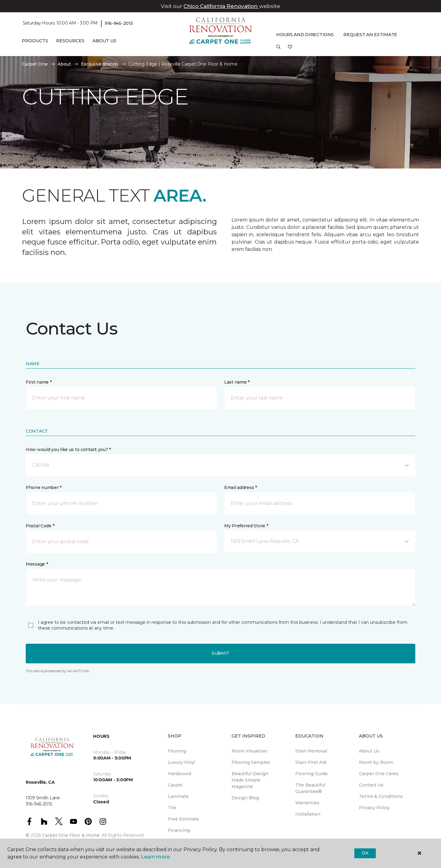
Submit (221, 653)
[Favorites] (290, 49)
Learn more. (156, 857)
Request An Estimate (370, 35)
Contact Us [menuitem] (371, 785)
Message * (37, 564)
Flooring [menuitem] (177, 751)
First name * (39, 382)
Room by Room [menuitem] (376, 762)
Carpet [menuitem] (175, 785)
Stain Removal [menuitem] (311, 751)
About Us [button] (104, 41)
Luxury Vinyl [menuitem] (181, 762)
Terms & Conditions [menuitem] (381, 796)
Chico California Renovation (221, 6)
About (64, 64)
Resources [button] (70, 41)
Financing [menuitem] (179, 830)
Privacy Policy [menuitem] (374, 808)
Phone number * (44, 487)
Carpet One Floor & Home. (71, 835)
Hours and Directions (305, 35)
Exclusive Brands (100, 64)
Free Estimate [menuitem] (183, 819)
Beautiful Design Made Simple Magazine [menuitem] (250, 780)
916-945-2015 (119, 23)
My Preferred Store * (246, 526)
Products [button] (35, 41)
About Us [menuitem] (369, 751)
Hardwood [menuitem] (179, 774)
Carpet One (35, 64)
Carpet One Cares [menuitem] (379, 774)
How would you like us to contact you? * (68, 449)
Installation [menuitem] (308, 814)
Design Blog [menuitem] (245, 798)
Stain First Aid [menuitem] (311, 762)
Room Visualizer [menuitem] (249, 751)
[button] (278, 49)
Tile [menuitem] (172, 808)
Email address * (241, 487)
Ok (365, 853)
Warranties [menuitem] (307, 803)
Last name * (237, 382)
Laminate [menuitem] (178, 796)
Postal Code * (40, 526)
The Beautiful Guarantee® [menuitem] (310, 788)
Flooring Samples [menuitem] (251, 762)
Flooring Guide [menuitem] (311, 774)
